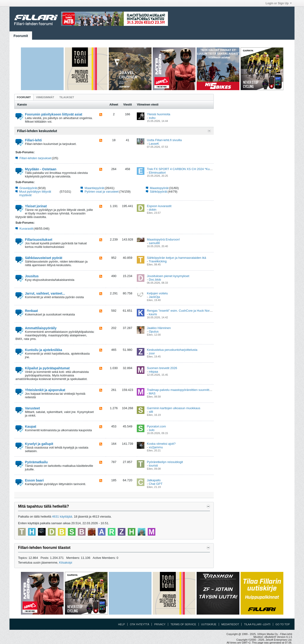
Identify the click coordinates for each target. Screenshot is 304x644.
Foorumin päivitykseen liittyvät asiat (54, 114)
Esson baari (34, 480)
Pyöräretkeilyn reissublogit (165, 462)
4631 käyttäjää (62, 517)
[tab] (24, 97)
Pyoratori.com (156, 426)
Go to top (283, 624)
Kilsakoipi (66, 563)
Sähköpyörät (159, 192)
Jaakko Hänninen (159, 328)
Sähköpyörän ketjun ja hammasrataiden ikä (176, 258)
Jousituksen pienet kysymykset (168, 276)
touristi (153, 466)
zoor (152, 353)
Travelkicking (158, 261)
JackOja (154, 297)
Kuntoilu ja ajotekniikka (43, 350)
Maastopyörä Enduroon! (163, 239)
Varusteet (32, 408)
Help (121, 624)
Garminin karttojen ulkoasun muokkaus (173, 408)
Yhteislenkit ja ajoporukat (45, 390)
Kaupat (31, 426)
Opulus (154, 331)
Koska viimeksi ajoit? (161, 444)
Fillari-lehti (33, 140)
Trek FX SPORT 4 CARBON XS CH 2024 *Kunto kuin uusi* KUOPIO (194, 169)
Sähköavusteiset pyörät (44, 258)
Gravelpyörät (28, 188)
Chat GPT (156, 484)
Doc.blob (155, 280)
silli (151, 412)
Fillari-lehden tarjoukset (35, 158)
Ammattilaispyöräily (41, 328)
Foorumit (21, 36)
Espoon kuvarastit (159, 206)
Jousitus (32, 276)
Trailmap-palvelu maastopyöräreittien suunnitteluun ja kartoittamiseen (194, 390)
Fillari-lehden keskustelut (37, 131)
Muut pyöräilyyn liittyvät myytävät (35, 193)
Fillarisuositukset (39, 240)
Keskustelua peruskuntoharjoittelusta (172, 350)
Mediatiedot (230, 624)
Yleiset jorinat (36, 206)
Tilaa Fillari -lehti (257, 624)
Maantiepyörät (94, 188)
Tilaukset (67, 97)
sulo (152, 430)
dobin (152, 210)
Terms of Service (183, 624)
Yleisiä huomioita (158, 114)
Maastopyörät (159, 188)
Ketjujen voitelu (157, 293)
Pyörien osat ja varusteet (102, 192)
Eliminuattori (157, 173)
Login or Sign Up (279, 3)
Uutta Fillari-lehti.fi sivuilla (164, 140)
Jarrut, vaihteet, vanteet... (45, 293)
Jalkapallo (154, 480)
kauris (153, 314)
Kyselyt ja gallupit (39, 444)
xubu (152, 118)
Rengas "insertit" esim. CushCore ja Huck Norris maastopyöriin (190, 311)
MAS (152, 393)
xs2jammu (156, 447)
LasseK (154, 144)
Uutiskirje (209, 624)
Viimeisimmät (45, 97)
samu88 (154, 243)
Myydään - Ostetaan (41, 169)
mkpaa (153, 372)
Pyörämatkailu (36, 462)
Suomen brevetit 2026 (162, 368)
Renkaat (31, 311)
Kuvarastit (26, 229)
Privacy (160, 624)
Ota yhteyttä (140, 624)
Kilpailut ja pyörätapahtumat (47, 368)
